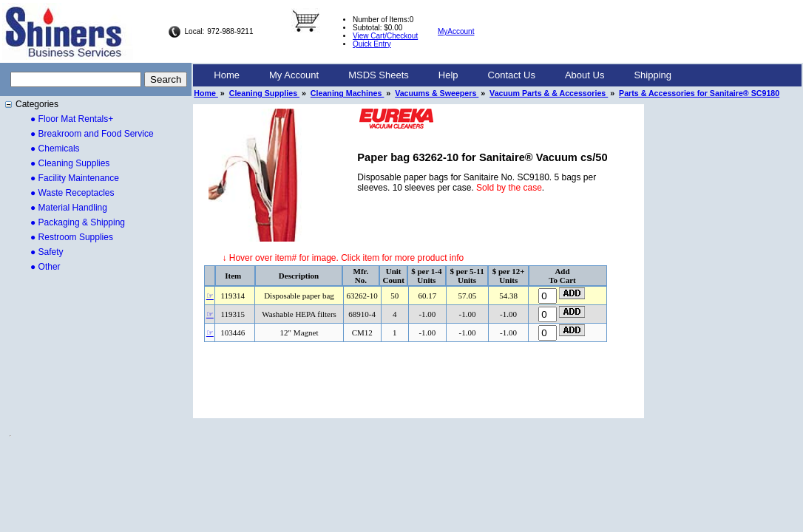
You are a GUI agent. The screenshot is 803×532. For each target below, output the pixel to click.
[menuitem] (227, 75)
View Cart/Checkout (385, 36)
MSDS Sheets (379, 75)
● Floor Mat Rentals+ (72, 119)
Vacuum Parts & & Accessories (549, 93)
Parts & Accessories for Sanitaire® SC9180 (699, 93)
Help (448, 75)
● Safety (47, 252)
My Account (294, 75)
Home (227, 75)
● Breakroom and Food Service (92, 134)
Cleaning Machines (347, 93)
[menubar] (443, 75)
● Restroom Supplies (72, 237)
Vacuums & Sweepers (437, 93)
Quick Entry (372, 44)
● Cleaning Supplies (70, 163)
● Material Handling (69, 208)
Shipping (653, 75)
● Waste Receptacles (72, 193)
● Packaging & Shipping (78, 222)
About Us (585, 75)
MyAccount (456, 31)
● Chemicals (55, 149)
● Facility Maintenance (75, 178)
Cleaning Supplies (264, 93)
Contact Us (512, 75)
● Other (45, 267)
